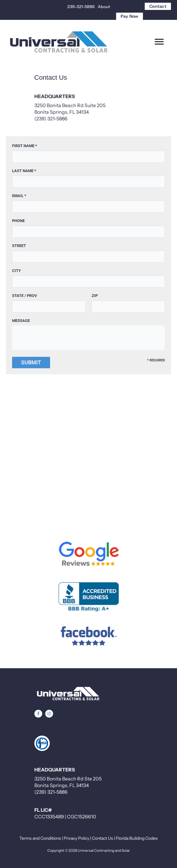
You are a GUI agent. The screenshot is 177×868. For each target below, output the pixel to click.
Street (19, 246)
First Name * (25, 146)
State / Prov (24, 296)
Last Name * (24, 171)
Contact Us (103, 838)
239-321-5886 (81, 7)
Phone (18, 221)
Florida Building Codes (137, 838)
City (16, 271)
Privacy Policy (76, 838)
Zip (95, 296)
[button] (38, 714)
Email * (19, 196)
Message (21, 321)
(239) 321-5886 (51, 119)
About (104, 7)
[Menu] (159, 42)
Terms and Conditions (40, 838)
